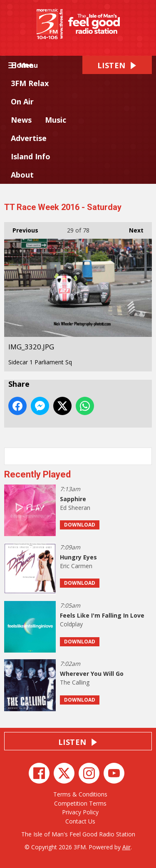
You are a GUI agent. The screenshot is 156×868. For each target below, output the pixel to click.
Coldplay (71, 624)
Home (22, 65)
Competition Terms (80, 803)
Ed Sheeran (75, 508)
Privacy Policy (80, 812)
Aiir (126, 847)
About (22, 175)
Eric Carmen (76, 566)
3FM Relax (30, 83)
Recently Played (37, 474)
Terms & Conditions (80, 794)
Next (132, 228)
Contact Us (80, 821)
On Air (22, 101)
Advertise (29, 138)
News (21, 120)
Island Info (31, 156)
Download (80, 525)
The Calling (75, 682)
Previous (21, 228)
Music (56, 120)
